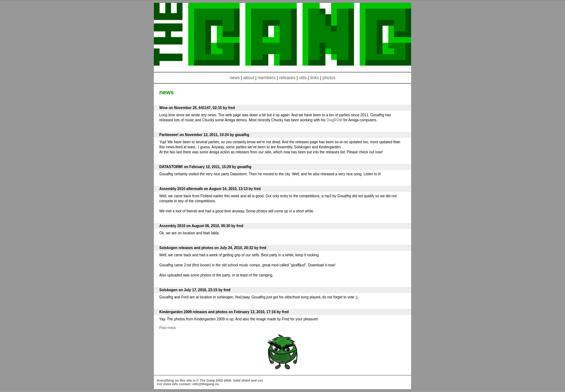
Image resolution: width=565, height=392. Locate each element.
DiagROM (334, 120)
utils (303, 78)
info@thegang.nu (206, 384)
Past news (168, 328)
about (249, 78)
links (315, 78)
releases (287, 78)
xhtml (246, 380)
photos (329, 78)
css (260, 380)
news (235, 78)
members (267, 78)
